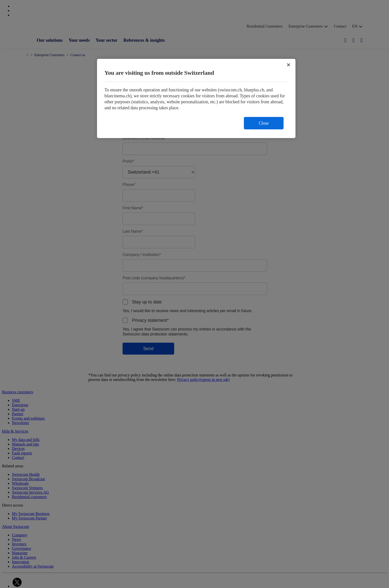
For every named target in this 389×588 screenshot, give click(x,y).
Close (264, 123)
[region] (196, 98)
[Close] (289, 65)
